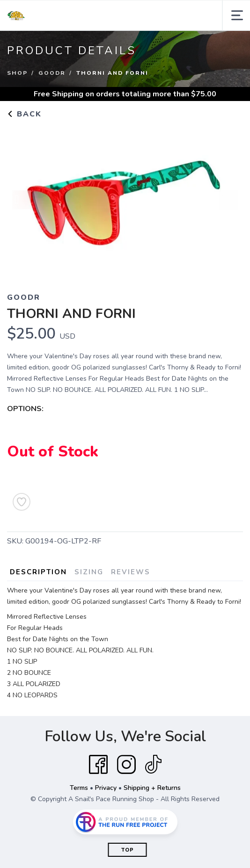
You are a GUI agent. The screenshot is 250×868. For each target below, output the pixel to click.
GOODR (52, 73)
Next (228, 201)
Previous (22, 201)
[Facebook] (98, 765)
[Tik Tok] (153, 765)
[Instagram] (126, 765)
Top (128, 850)
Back (24, 114)
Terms (79, 788)
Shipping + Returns (152, 788)
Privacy (106, 788)
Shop (17, 73)
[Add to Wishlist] (22, 502)
